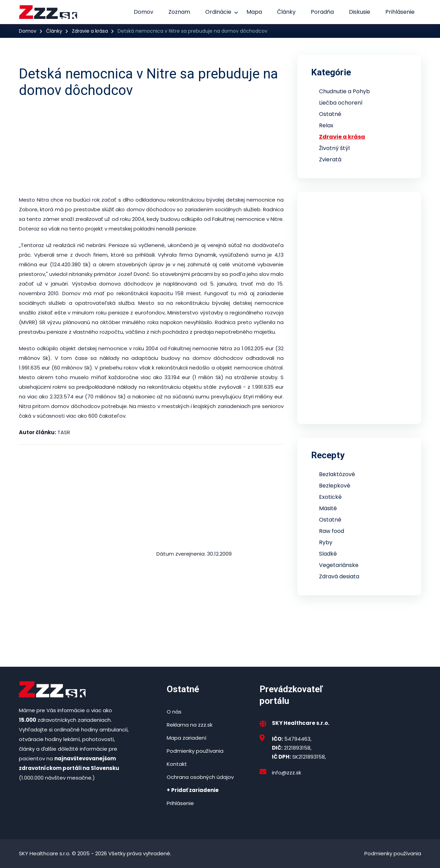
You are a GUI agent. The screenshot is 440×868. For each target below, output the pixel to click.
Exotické (330, 497)
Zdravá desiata (339, 576)
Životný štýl (334, 148)
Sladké (328, 554)
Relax (326, 125)
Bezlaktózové (337, 474)
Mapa (254, 12)
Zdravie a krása (90, 31)
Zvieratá (330, 159)
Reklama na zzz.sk (190, 725)
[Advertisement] (151, 147)
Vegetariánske (339, 565)
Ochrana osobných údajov (200, 777)
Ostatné (330, 114)
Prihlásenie (400, 12)
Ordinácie (218, 12)
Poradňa (322, 12)
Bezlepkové (335, 486)
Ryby (326, 542)
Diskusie (360, 12)
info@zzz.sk (287, 773)
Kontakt (177, 764)
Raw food (332, 531)
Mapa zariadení (186, 738)
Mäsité (328, 508)
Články (286, 12)
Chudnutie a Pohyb (344, 91)
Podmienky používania (195, 751)
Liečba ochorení (341, 103)
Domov (144, 12)
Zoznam (179, 12)
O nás (174, 712)
